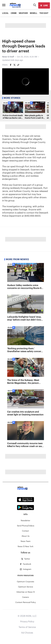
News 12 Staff (8, 57)
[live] (44, 5)
